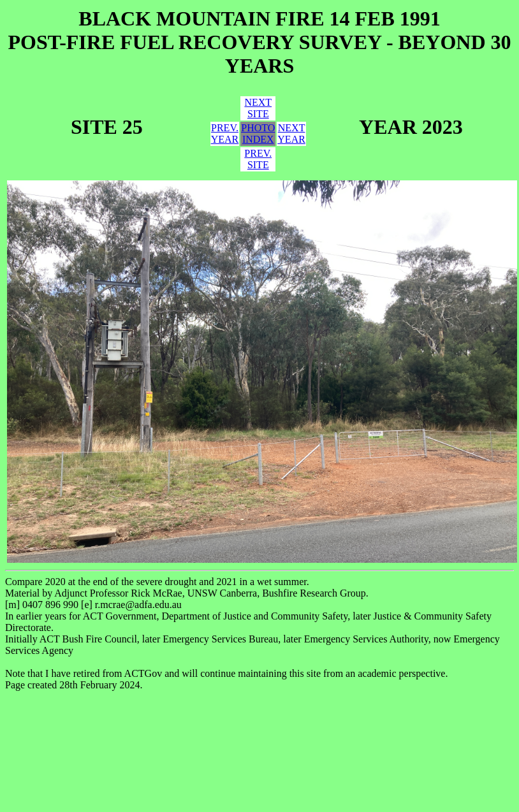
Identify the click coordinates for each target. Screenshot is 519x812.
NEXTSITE (258, 108)
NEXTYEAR (291, 134)
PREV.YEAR (225, 134)
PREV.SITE (258, 159)
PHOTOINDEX (258, 134)
